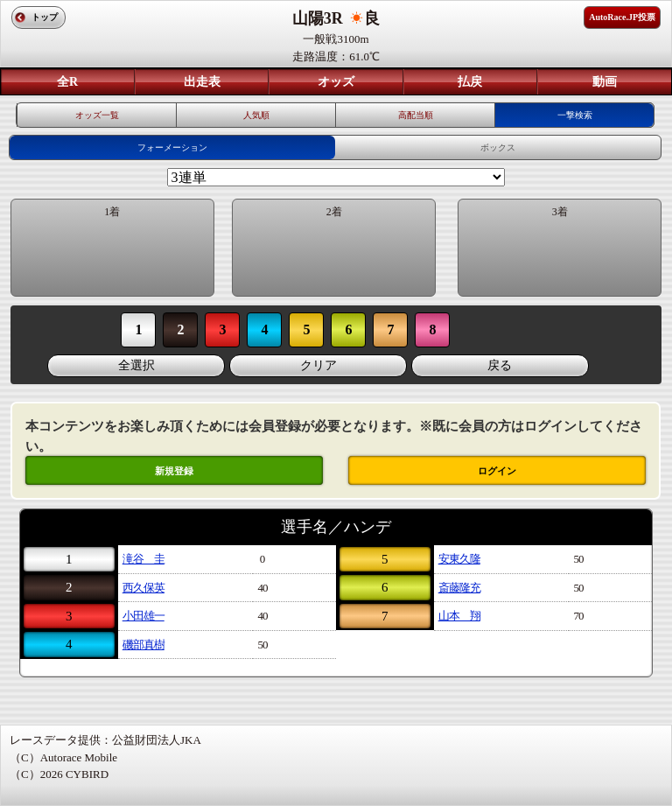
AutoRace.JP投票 (622, 17)
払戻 (470, 82)
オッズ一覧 (97, 115)
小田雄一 (143, 616)
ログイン (497, 471)
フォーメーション (172, 147)
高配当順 (416, 115)
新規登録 (174, 471)
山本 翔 (459, 616)
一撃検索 (575, 115)
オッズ (336, 82)
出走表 (202, 82)
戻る (500, 365)
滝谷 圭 (143, 559)
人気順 (256, 115)
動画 (605, 82)
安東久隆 (459, 559)
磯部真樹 (143, 645)
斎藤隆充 (459, 588)
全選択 (136, 365)
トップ (45, 17)
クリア (318, 365)
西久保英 (143, 588)
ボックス (498, 147)
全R (67, 82)
